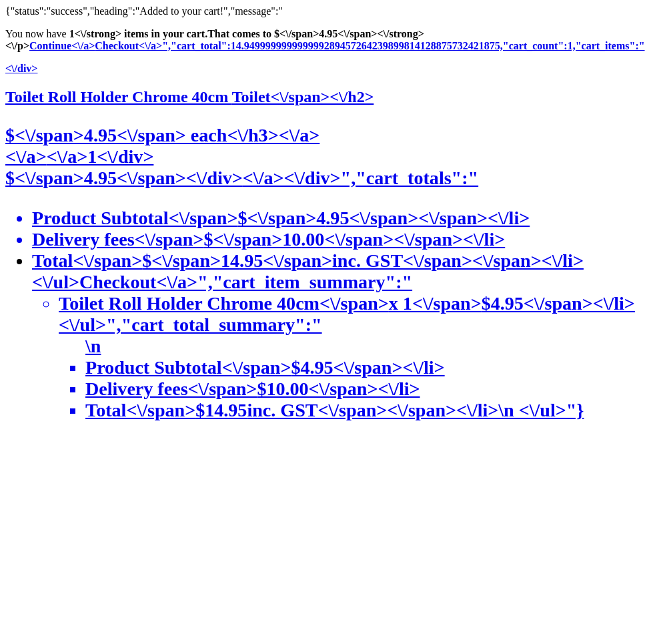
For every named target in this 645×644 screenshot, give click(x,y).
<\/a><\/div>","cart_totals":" (361, 178)
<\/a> (26, 156)
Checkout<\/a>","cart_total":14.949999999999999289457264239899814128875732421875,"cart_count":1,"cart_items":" (370, 46)
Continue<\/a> (62, 46)
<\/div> (21, 68)
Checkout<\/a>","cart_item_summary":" (336, 346)
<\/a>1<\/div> (100, 156)
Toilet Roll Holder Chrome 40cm (189, 97)
